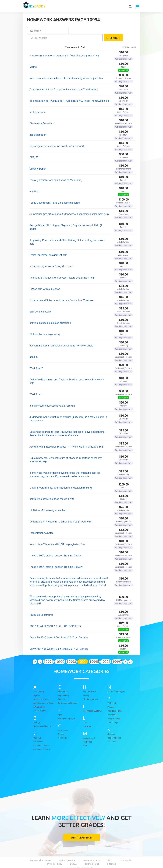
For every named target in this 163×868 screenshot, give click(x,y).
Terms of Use (92, 855)
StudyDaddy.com (89, 860)
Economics (63, 683)
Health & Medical (90, 683)
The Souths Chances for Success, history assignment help (62, 269)
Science (111, 726)
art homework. (37, 104)
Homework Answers (40, 852)
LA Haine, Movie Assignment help (48, 502)
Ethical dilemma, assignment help (48, 246)
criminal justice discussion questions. (50, 314)
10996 (106, 653)
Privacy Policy (55, 855)
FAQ (110, 852)
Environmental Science (68, 695)
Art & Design (39, 698)
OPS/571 (35, 149)
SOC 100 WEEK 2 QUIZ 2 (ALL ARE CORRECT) (55, 618)
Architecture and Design (44, 695)
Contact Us (126, 852)
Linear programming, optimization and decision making (61, 479)
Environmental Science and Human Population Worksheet (62, 292)
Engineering (63, 687)
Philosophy (112, 695)
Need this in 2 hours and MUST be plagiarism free (57, 536)
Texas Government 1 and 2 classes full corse (55, 194)
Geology (62, 726)
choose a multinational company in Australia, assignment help (64, 47)
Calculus (37, 729)
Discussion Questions (42, 115)
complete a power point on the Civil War (52, 490)
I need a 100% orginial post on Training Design (55, 547)
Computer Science (42, 741)
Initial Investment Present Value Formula (52, 397)
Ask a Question (82, 829)
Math (85, 737)
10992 (60, 653)
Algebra (37, 687)
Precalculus (113, 706)
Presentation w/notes (41, 524)
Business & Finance (42, 718)
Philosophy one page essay (45, 326)
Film (60, 706)
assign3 (34, 348)
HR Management (90, 691)
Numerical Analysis (116, 683)
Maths (33, 58)
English (61, 691)
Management (89, 730)
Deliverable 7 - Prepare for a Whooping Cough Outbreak (60, 513)
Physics (111, 699)
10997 (117, 653)
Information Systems (92, 702)
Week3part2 (36, 360)
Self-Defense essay (40, 303)
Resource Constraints (41, 606)
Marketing (87, 733)
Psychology (113, 714)
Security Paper (38, 160)
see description (38, 126)
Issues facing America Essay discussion (52, 258)
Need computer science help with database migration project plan (66, 70)
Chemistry (38, 733)
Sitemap (112, 855)
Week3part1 (36, 386)
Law (85, 714)
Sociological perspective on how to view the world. (58, 138)
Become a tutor (92, 852)
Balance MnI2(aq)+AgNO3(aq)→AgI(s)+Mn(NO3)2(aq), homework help (69, 92)
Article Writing (40, 702)
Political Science (115, 702)
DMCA (73, 855)
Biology (37, 714)
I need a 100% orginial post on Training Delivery (56, 558)
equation (34, 183)
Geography (63, 722)
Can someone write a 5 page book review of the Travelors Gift (64, 81)
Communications (41, 737)
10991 (48, 653)
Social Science (114, 729)
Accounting (39, 683)
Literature (87, 718)
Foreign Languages (67, 710)
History (86, 687)
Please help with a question (45, 280)
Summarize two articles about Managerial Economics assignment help (69, 205)
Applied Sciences (41, 691)
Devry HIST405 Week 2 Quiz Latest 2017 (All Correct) (59, 640)
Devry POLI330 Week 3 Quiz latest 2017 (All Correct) (59, 629)
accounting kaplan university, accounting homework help (61, 337)
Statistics (112, 733)
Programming (113, 710)
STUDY (40, 6)
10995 (94, 653)
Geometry (62, 729)
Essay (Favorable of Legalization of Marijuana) (56, 171)
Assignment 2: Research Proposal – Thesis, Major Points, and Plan (67, 438)
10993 (71, 653)
